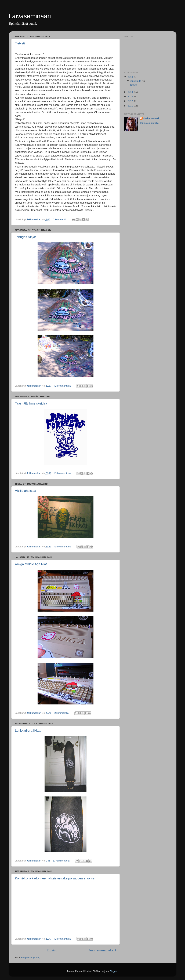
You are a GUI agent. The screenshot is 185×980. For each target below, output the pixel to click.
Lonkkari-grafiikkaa (28, 731)
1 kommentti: (60, 219)
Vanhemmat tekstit (102, 950)
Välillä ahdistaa (26, 491)
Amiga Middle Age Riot (31, 564)
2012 (130, 101)
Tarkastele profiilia (149, 123)
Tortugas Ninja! (26, 237)
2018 (130, 77)
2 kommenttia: (62, 713)
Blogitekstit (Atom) (31, 957)
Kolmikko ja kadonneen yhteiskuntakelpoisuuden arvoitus (55, 878)
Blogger (114, 971)
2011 (130, 106)
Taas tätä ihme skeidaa (31, 403)
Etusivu (52, 950)
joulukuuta (136, 81)
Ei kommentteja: (63, 386)
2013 (130, 96)
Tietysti (20, 43)
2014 (130, 92)
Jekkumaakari (151, 118)
